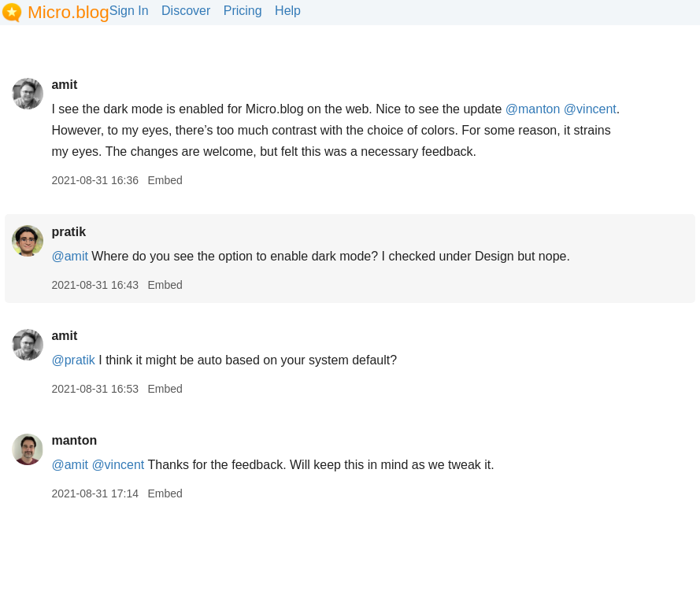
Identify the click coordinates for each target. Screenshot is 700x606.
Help (288, 11)
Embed (165, 180)
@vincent (590, 109)
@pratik (73, 360)
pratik (69, 232)
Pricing (243, 11)
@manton (533, 109)
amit (64, 85)
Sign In (129, 11)
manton (74, 440)
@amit (69, 256)
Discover (186, 11)
